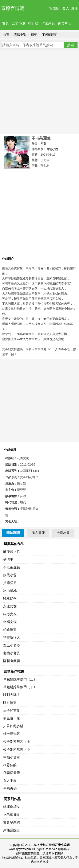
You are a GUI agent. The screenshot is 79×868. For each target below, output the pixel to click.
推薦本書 (63, 533)
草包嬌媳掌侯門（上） (20, 679)
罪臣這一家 (12, 718)
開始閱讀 (13, 533)
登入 (66, 8)
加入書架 (38, 533)
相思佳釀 (10, 765)
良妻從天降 (12, 773)
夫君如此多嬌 (13, 726)
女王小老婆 (12, 645)
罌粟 (34, 35)
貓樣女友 (10, 614)
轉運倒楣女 (12, 807)
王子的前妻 (12, 710)
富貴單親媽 (12, 822)
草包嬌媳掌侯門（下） (20, 687)
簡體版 (54, 8)
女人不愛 (10, 781)
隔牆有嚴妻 (12, 661)
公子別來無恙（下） (18, 749)
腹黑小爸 (10, 575)
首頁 (5, 23)
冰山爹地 (10, 591)
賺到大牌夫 (12, 695)
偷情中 (8, 559)
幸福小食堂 (12, 757)
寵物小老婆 (12, 653)
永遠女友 (10, 606)
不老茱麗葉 (50, 35)
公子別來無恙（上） (18, 742)
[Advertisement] (39, 92)
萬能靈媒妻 (12, 830)
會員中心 (64, 23)
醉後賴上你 (12, 552)
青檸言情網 (13, 8)
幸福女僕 (10, 622)
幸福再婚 (10, 788)
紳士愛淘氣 (12, 734)
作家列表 (48, 23)
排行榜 (33, 23)
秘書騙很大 (12, 637)
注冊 (75, 8)
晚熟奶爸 (10, 598)
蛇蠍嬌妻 (10, 630)
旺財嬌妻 (10, 703)
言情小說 (19, 23)
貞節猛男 (10, 583)
